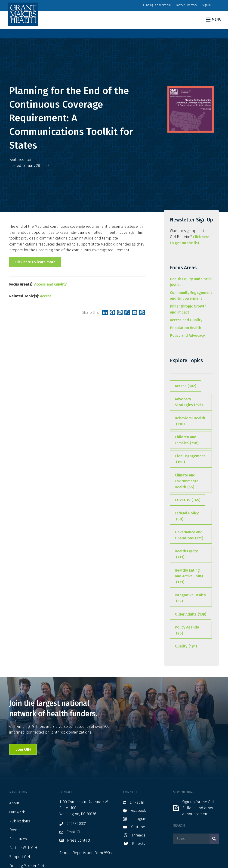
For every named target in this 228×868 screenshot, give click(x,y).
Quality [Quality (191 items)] (186, 646)
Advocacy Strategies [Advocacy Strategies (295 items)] (189, 402)
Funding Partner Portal (157, 5)
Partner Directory (186, 5)
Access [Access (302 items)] (186, 386)
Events (15, 830)
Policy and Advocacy (187, 335)
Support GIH (20, 857)
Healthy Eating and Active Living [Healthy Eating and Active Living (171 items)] (189, 577)
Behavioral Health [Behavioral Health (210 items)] (190, 421)
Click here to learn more (35, 262)
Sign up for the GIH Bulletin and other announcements (198, 808)
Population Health (186, 328)
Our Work (17, 812)
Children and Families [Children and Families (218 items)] (187, 440)
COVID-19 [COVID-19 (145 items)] (188, 500)
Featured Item (21, 160)
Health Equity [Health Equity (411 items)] (186, 554)
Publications (20, 821)
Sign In (206, 5)
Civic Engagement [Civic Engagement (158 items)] (190, 459)
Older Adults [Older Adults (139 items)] (191, 614)
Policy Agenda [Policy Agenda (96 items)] (187, 631)
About (14, 803)
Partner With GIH (23, 848)
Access (46, 296)
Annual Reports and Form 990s (86, 853)
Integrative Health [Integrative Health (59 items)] (190, 598)
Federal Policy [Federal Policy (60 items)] (187, 516)
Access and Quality (50, 284)
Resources (18, 839)
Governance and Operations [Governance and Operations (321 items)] (189, 535)
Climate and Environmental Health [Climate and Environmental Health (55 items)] (187, 482)
